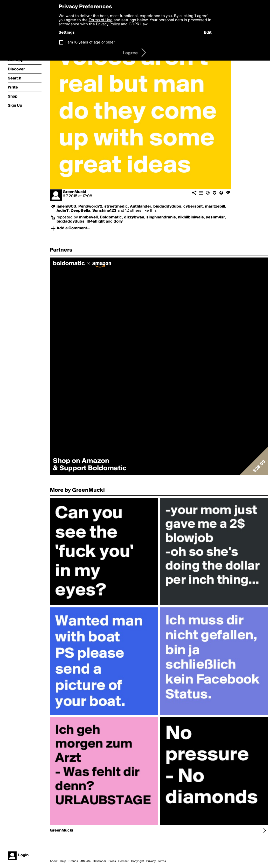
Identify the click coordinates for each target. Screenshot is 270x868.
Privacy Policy (108, 24)
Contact (123, 861)
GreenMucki (74, 192)
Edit (208, 33)
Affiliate (85, 861)
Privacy (151, 861)
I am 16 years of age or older (90, 42)
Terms (162, 861)
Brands (73, 861)
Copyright (137, 861)
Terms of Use (101, 20)
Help (63, 861)
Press (112, 861)
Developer (99, 861)
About (54, 861)
